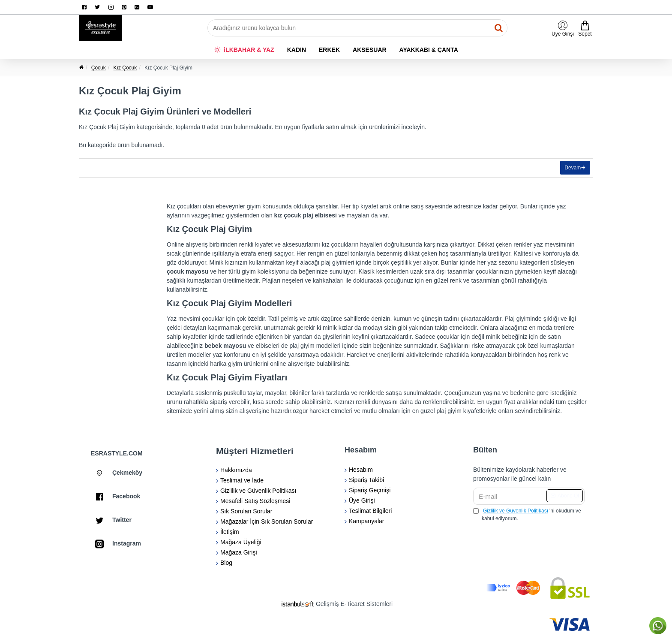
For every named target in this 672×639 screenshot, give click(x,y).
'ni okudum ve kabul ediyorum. (527, 514)
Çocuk (99, 68)
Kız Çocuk (125, 68)
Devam (571, 170)
